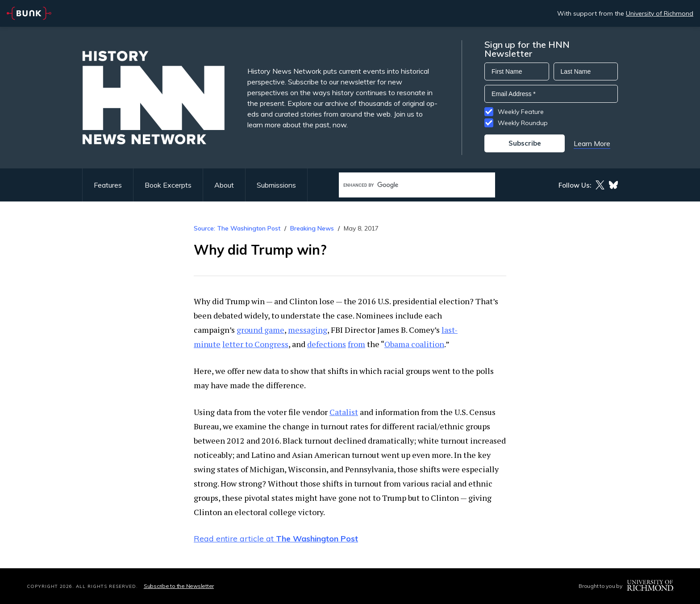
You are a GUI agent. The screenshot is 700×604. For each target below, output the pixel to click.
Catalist (344, 412)
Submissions (276, 185)
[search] (408, 185)
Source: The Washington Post (237, 228)
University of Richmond (660, 13)
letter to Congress (255, 344)
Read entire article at (276, 539)
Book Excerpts (168, 185)
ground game (260, 330)
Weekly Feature (521, 112)
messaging (308, 330)
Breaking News (312, 228)
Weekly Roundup (523, 123)
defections (327, 344)
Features (108, 185)
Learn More (592, 143)
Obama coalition (414, 344)
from (356, 344)
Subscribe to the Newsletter (179, 586)
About (224, 185)
